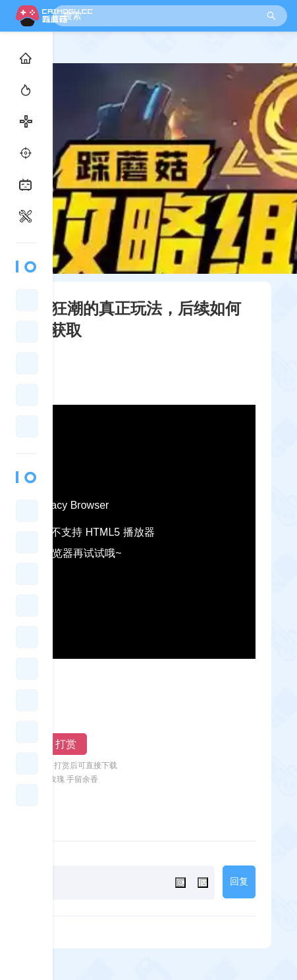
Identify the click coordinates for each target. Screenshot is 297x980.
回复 (239, 881)
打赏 (66, 744)
